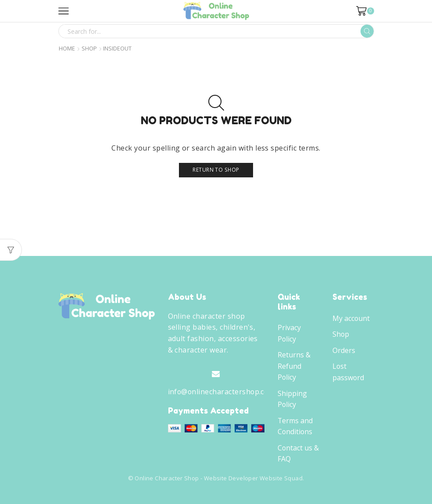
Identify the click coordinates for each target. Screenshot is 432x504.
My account (351, 318)
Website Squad (281, 478)
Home (67, 49)
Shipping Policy (292, 399)
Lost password (348, 372)
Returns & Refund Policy (294, 366)
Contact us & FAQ (298, 454)
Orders (344, 350)
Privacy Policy (289, 333)
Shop (89, 49)
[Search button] (367, 31)
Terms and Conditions (295, 426)
